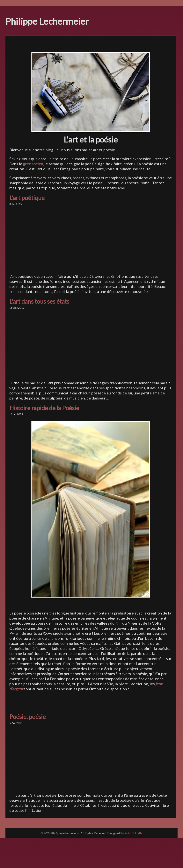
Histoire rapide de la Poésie (44, 408)
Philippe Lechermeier (47, 21)
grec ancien (33, 164)
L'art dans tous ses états (39, 301)
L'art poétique (27, 198)
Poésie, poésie (28, 717)
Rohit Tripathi (133, 833)
